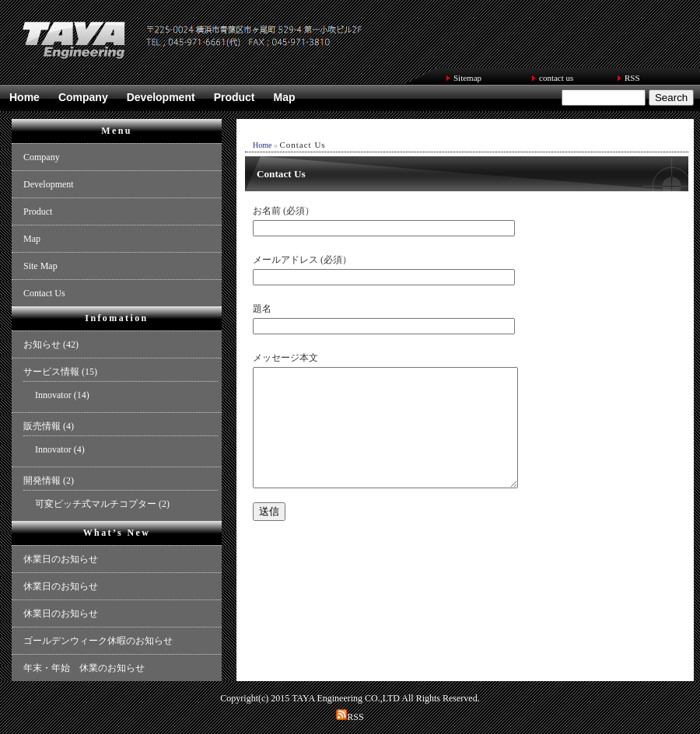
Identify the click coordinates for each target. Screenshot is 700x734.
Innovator (53, 395)
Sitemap (467, 78)
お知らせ (42, 344)
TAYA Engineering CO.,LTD (346, 698)
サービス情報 (51, 372)
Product (234, 97)
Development (161, 97)
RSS (632, 78)
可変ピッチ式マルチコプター (96, 504)
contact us (556, 78)
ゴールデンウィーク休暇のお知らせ (98, 641)
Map (285, 97)
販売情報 (42, 426)
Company (83, 97)
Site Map (40, 266)
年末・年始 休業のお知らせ (84, 668)
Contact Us (44, 293)
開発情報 (42, 481)
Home (24, 97)
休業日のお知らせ (61, 559)
